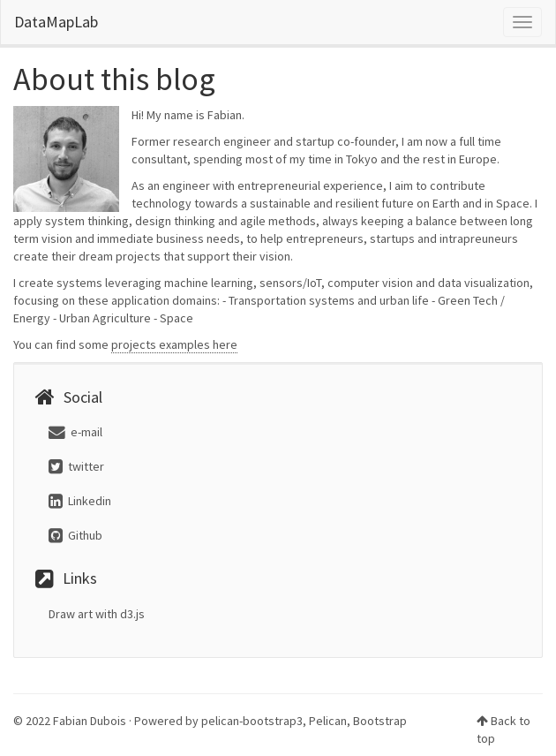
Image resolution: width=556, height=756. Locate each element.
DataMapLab (56, 22)
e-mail (75, 432)
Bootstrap (380, 721)
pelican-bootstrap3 (252, 721)
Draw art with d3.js (97, 614)
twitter (76, 466)
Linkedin (80, 501)
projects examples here (174, 344)
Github (75, 535)
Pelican (328, 721)
